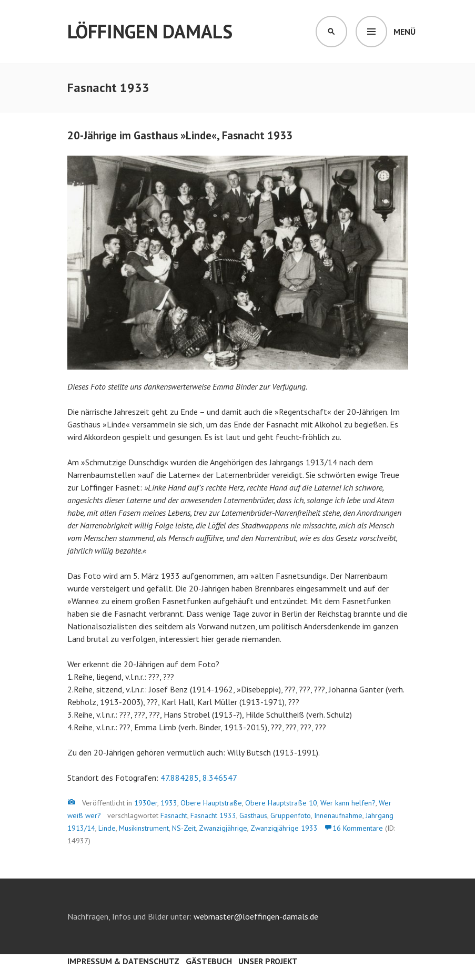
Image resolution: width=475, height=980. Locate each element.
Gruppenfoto (291, 815)
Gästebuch (209, 961)
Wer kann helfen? (348, 803)
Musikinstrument (144, 828)
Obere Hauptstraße (211, 803)
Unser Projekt (268, 961)
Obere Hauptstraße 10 (281, 803)
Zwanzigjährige (223, 828)
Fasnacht (174, 815)
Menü (405, 32)
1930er (146, 803)
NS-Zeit (184, 828)
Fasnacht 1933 (213, 815)
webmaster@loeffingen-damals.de (256, 916)
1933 (169, 803)
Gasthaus (253, 815)
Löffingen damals (150, 31)
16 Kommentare (358, 828)
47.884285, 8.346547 (199, 778)
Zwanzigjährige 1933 (284, 828)
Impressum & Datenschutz (123, 961)
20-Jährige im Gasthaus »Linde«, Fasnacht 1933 (180, 135)
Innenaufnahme (338, 815)
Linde (107, 828)
